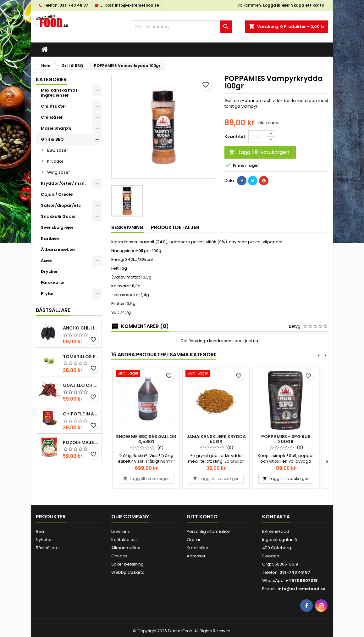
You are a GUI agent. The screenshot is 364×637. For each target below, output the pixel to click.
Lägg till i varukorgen (259, 152)
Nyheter (44, 540)
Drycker (49, 271)
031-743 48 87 (74, 5)
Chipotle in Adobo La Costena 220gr (81, 414)
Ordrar (194, 540)
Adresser (196, 556)
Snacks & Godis (58, 216)
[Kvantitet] (258, 137)
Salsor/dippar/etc (61, 205)
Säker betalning (127, 564)
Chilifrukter (54, 106)
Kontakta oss (124, 540)
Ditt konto (202, 517)
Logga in (272, 5)
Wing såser (59, 172)
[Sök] (182, 27)
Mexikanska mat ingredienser (59, 93)
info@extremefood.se (137, 5)
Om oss (119, 556)
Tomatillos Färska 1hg (81, 357)
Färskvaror (53, 282)
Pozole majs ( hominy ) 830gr (81, 443)
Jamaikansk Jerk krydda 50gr (216, 439)
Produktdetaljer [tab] (175, 227)
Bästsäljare (53, 310)
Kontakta (276, 517)
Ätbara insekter (58, 249)
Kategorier (51, 79)
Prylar (47, 293)
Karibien (50, 238)
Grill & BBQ (52, 139)
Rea (40, 531)
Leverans (121, 531)
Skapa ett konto (308, 5)
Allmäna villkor (126, 548)
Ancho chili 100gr (81, 328)
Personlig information (209, 531)
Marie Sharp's (56, 128)
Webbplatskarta (128, 572)
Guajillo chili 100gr (81, 385)
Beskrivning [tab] (127, 227)
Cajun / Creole (57, 194)
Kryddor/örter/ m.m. (63, 183)
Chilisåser (52, 117)
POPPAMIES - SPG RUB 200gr (286, 439)
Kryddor (55, 161)
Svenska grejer (57, 227)
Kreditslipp (198, 548)
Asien (47, 260)
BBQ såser (58, 150)
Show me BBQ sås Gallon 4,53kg (146, 439)
